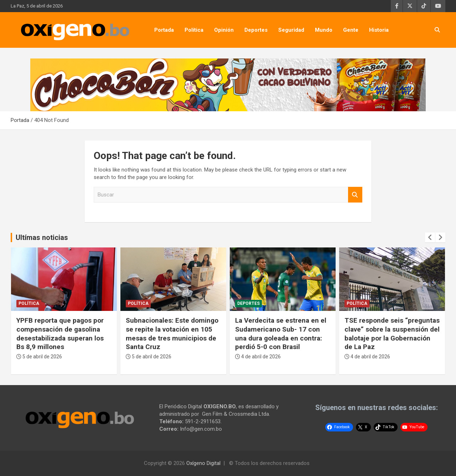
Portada (164, 30)
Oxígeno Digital (203, 463)
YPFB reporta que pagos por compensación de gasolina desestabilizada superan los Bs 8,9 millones (60, 334)
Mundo (324, 30)
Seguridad (291, 30)
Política (194, 30)
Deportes (256, 30)
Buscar (355, 195)
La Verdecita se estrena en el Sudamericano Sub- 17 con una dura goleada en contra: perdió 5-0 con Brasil (281, 334)
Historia (379, 30)
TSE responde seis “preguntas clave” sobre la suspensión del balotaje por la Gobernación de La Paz (392, 334)
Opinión (224, 30)
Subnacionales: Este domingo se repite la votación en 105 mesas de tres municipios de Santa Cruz (172, 334)
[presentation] (430, 237)
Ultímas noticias (42, 237)
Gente (351, 30)
